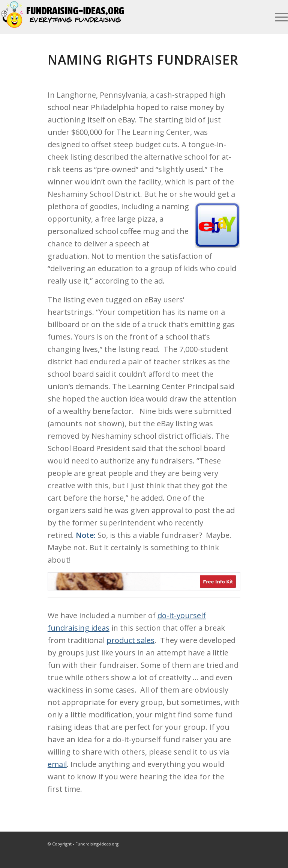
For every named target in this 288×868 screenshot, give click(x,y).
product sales (130, 640)
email (57, 764)
